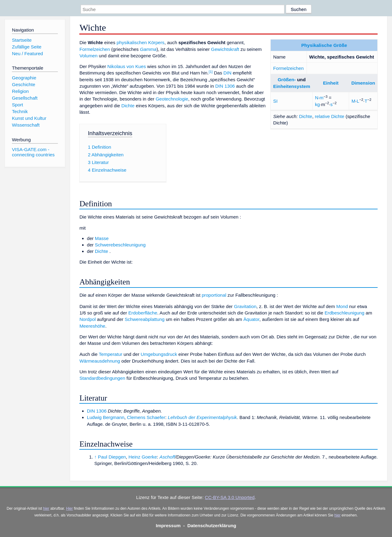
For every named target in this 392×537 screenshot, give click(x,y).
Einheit (331, 83)
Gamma (148, 49)
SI (275, 101)
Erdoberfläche (143, 313)
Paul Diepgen (112, 457)
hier (46, 508)
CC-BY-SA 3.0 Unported (230, 497)
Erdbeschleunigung (345, 313)
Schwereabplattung (145, 319)
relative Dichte (330, 116)
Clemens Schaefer (146, 417)
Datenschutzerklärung (212, 526)
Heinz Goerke (143, 457)
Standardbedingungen (102, 378)
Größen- (287, 80)
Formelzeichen (288, 68)
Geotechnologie (172, 99)
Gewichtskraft (225, 49)
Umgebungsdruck (159, 354)
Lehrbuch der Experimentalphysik (202, 417)
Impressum (168, 526)
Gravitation (245, 306)
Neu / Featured (27, 53)
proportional (214, 295)
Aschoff (167, 457)
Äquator (251, 319)
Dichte (305, 116)
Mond (342, 306)
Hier (70, 508)
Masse (102, 238)
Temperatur (110, 354)
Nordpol (87, 319)
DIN (228, 73)
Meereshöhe (92, 326)
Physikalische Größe (324, 45)
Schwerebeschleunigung (120, 245)
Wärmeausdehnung (100, 361)
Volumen (88, 56)
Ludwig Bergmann (106, 417)
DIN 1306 (225, 86)
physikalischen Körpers (141, 42)
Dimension (363, 83)
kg (317, 104)
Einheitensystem (292, 86)
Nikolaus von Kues (127, 66)
